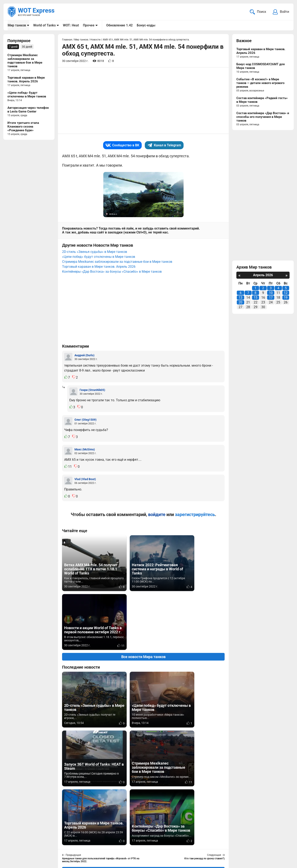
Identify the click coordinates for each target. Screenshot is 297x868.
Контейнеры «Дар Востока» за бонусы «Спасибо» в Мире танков (112, 272)
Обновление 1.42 (119, 25)
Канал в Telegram (164, 146)
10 (271, 293)
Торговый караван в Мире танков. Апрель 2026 (99, 267)
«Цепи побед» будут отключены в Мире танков (99, 257)
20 (240, 303)
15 (256, 298)
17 (271, 298)
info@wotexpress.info (41, 840)
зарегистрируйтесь (195, 515)
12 (286, 293)
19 (286, 298)
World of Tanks (44, 25)
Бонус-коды (146, 25)
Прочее (89, 25)
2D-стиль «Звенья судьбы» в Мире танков (95, 252)
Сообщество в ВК (122, 146)
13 (240, 298)
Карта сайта (280, 840)
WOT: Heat (71, 25)
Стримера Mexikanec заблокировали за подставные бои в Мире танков (117, 262)
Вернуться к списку (143, 753)
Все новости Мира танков (143, 598)
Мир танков (17, 25)
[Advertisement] (143, 101)
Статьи (122, 845)
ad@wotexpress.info (57, 845)
